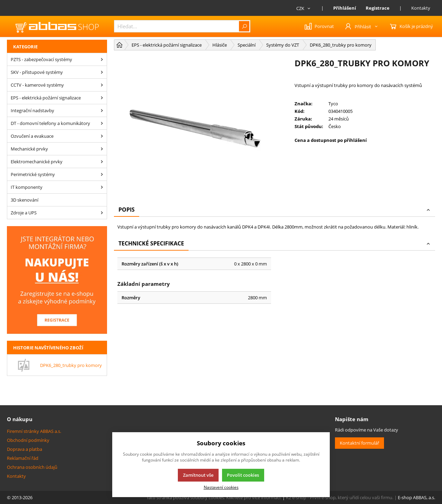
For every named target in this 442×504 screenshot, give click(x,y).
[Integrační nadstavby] (102, 110)
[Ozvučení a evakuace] (102, 136)
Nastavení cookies (221, 487)
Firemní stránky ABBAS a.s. (34, 431)
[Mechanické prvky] (102, 149)
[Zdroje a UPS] (102, 213)
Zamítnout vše (198, 475)
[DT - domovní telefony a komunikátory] (102, 123)
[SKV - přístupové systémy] (102, 72)
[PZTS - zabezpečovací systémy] (102, 59)
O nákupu (20, 419)
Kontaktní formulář (359, 443)
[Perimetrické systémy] (102, 174)
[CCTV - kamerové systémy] (102, 85)
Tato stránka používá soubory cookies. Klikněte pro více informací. (214, 497)
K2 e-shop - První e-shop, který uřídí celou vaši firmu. (340, 497)
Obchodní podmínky (28, 440)
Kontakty (421, 8)
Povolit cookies (243, 475)
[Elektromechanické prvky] (102, 162)
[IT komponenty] (102, 187)
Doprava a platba (25, 449)
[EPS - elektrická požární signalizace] (102, 98)
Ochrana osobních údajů (32, 467)
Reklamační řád (23, 458)
